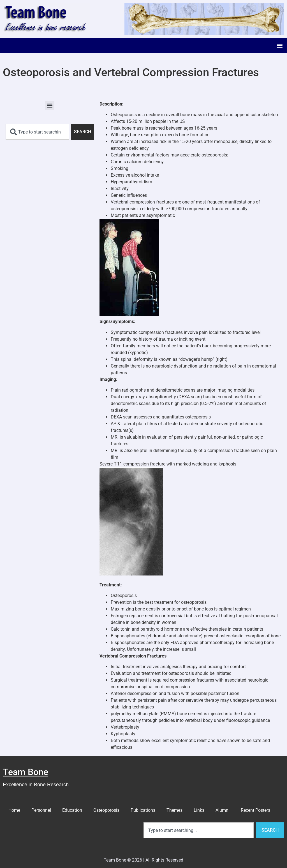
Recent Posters (255, 810)
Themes (174, 810)
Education (72, 810)
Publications (143, 810)
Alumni (223, 810)
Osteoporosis (106, 810)
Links (199, 810)
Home (14, 810)
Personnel (41, 810)
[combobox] (37, 132)
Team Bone (26, 772)
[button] (280, 45)
